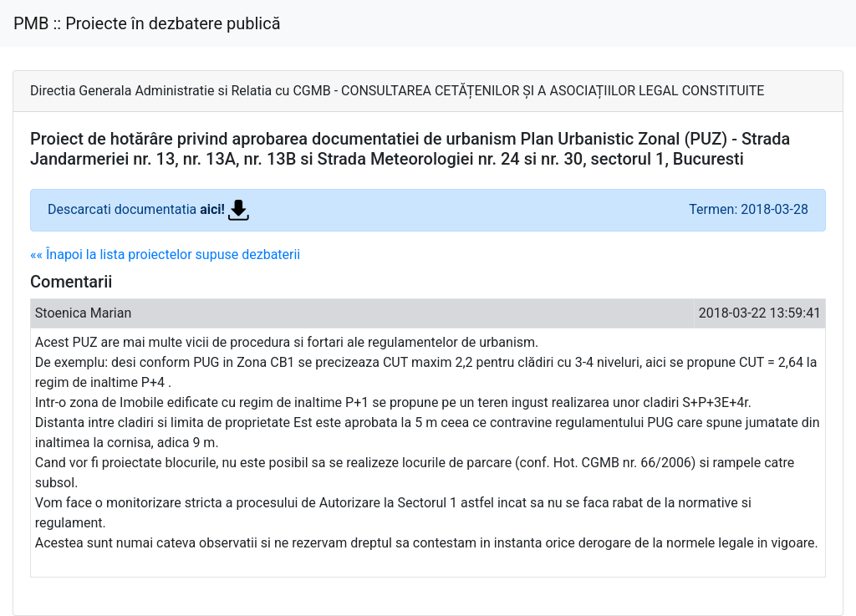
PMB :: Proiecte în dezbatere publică (147, 23)
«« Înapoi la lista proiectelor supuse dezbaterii (165, 255)
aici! (224, 209)
